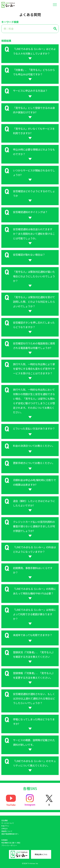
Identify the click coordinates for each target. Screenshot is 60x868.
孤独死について (7, 831)
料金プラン (5, 826)
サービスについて (8, 823)
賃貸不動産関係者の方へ (10, 834)
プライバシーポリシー (9, 845)
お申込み (4, 828)
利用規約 (4, 840)
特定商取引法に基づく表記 (11, 843)
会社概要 (4, 820)
